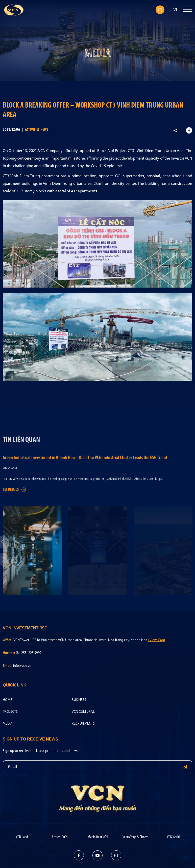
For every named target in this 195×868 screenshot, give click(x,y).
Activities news (37, 130)
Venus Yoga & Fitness (136, 837)
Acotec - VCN (60, 837)
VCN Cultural (83, 712)
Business (79, 700)
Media (8, 724)
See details (15, 508)
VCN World (173, 837)
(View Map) (157, 640)
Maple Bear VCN (98, 837)
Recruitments (83, 724)
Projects (10, 712)
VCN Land (22, 837)
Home (7, 700)
